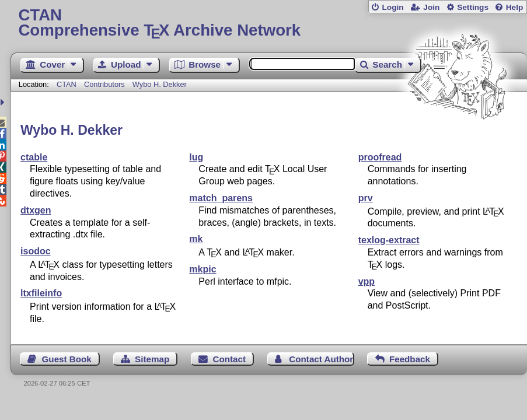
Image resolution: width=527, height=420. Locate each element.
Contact (229, 359)
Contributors (104, 84)
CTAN (67, 84)
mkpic (203, 269)
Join (431, 7)
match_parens (221, 198)
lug (196, 157)
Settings (473, 7)
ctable (34, 157)
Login (392, 7)
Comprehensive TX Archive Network (268, 23)
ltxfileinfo (41, 293)
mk (196, 239)
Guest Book (67, 359)
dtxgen (36, 210)
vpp (367, 281)
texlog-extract (389, 240)
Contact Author (321, 359)
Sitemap (152, 359)
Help (515, 7)
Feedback (410, 359)
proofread (380, 157)
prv (366, 198)
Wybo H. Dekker (160, 84)
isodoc (36, 251)
